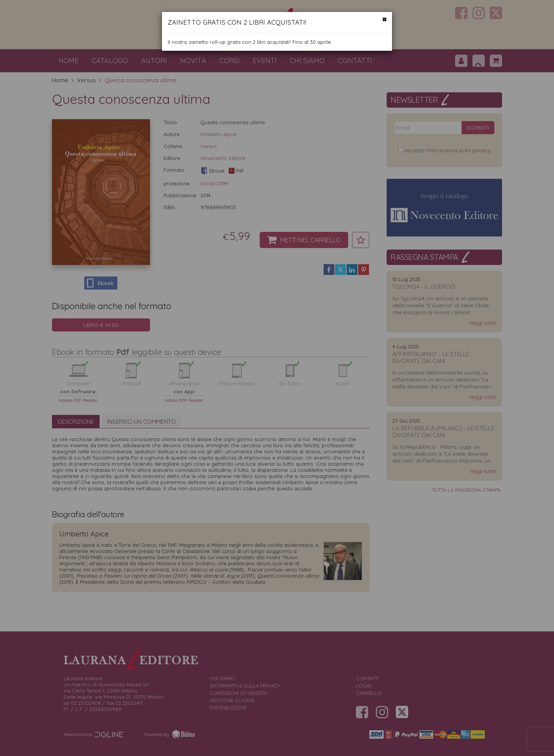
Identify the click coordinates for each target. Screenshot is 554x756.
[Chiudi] (385, 19)
